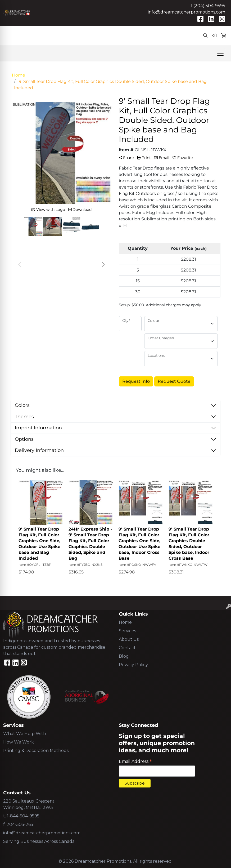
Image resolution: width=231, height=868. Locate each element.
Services (127, 631)
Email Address (135, 761)
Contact (127, 648)
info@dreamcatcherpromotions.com (187, 12)
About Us (129, 639)
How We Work (19, 742)
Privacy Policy (133, 665)
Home (125, 622)
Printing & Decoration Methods (36, 751)
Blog (124, 656)
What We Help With (25, 734)
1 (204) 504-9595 (208, 6)
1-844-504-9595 (23, 816)
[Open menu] (220, 54)
